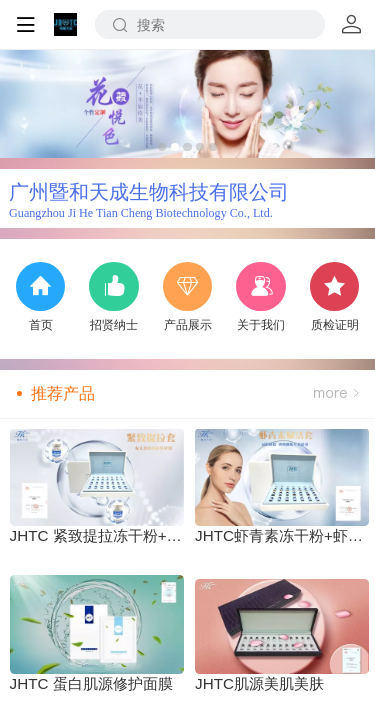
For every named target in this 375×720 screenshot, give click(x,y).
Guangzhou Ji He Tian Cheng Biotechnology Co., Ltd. (141, 213)
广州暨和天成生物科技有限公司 (149, 192)
